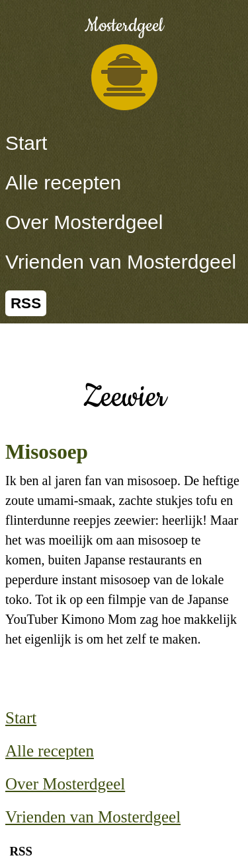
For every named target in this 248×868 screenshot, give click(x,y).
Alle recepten (63, 183)
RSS (26, 303)
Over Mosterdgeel (84, 222)
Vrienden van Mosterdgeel (121, 262)
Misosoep (47, 452)
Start (26, 143)
